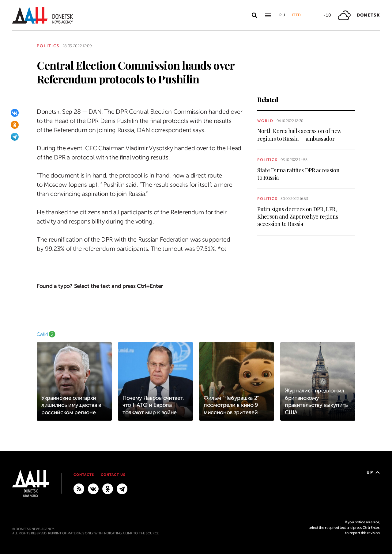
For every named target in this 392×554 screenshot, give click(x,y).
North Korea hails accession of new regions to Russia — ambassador (299, 135)
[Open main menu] (268, 15)
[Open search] (254, 15)
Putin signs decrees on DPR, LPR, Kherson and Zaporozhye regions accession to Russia (298, 217)
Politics (48, 46)
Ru (283, 15)
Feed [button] (296, 15)
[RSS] (79, 489)
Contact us (113, 475)
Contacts (84, 475)
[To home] (43, 15)
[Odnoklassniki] (15, 125)
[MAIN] (122, 489)
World (265, 121)
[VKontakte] (15, 113)
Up (373, 472)
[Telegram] (15, 137)
